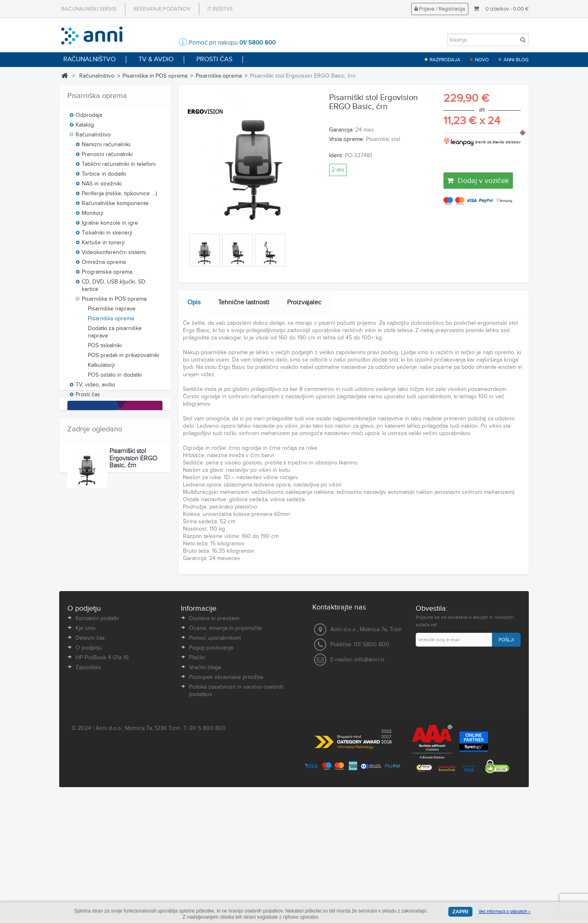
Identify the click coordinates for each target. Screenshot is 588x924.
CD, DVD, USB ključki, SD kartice (114, 289)
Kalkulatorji (101, 368)
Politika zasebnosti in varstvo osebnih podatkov (236, 816)
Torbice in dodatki (104, 177)
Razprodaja (445, 60)
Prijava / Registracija (440, 9)
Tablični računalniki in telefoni (119, 167)
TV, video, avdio (95, 388)
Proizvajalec (304, 302)
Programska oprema (107, 275)
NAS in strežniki (102, 187)
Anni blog (516, 60)
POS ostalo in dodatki (115, 378)
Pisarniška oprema (219, 76)
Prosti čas (88, 398)
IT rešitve (220, 9)
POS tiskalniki (105, 349)
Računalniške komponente (115, 207)
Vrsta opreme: (347, 139)
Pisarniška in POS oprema (155, 76)
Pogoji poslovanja (211, 773)
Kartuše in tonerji (103, 246)
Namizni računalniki (106, 148)
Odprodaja (89, 118)
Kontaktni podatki (97, 743)
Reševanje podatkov (162, 9)
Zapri (460, 912)
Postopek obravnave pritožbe (226, 802)
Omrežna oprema (104, 266)
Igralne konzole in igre (110, 226)
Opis (194, 302)
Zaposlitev (88, 792)
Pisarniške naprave (112, 312)
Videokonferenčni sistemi (114, 256)
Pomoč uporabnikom (215, 763)
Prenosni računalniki (107, 158)
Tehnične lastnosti (244, 302)
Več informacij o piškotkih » (504, 912)
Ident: (336, 156)
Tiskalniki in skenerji (107, 236)
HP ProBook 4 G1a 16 (102, 783)
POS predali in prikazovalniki (124, 359)
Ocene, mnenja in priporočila (225, 753)
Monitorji (92, 216)
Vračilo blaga (205, 792)
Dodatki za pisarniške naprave (115, 335)
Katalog (85, 128)
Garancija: (341, 130)
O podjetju (89, 773)
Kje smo (86, 753)
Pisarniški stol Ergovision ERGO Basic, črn (133, 659)
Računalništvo (97, 76)
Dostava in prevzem (214, 743)
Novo (482, 60)
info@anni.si (369, 784)
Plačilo (197, 783)
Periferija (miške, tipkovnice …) (119, 197)
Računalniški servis (89, 9)
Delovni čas (90, 763)
